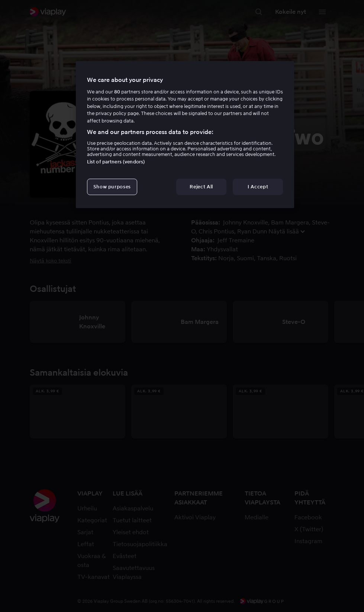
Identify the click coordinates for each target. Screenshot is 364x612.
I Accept (258, 187)
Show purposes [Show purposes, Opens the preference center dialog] (112, 187)
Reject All (201, 187)
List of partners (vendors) (116, 162)
